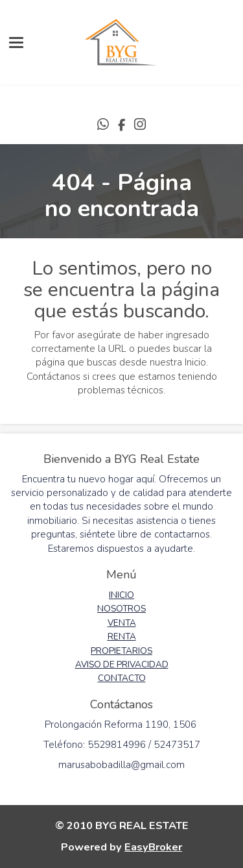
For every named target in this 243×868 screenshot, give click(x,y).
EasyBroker (153, 847)
